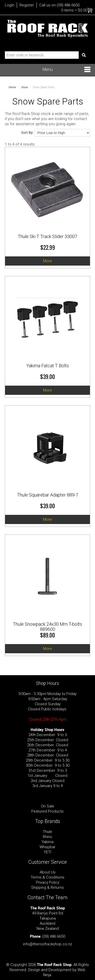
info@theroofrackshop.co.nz (48, 944)
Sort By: (27, 132)
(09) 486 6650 (54, 936)
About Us (48, 872)
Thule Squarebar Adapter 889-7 (48, 495)
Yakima (48, 842)
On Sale (48, 806)
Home (12, 87)
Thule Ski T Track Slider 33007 (48, 236)
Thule (48, 832)
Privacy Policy (48, 882)
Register (27, 5)
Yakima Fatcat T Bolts (48, 366)
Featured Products (48, 811)
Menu (48, 69)
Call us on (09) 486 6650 (59, 5)
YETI (48, 852)
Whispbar (48, 847)
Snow (25, 87)
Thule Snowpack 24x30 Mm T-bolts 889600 (48, 627)
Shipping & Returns (48, 887)
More (48, 261)
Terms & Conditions (48, 877)
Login (9, 5)
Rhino (48, 837)
